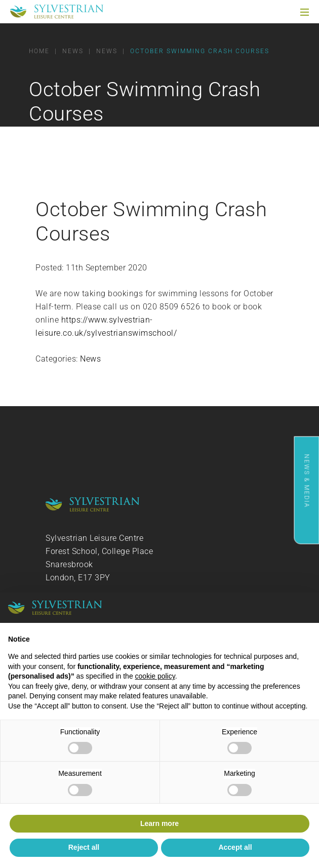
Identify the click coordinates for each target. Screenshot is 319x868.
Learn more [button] (159, 823)
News (90, 359)
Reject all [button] (84, 847)
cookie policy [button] (155, 676)
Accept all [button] (235, 847)
